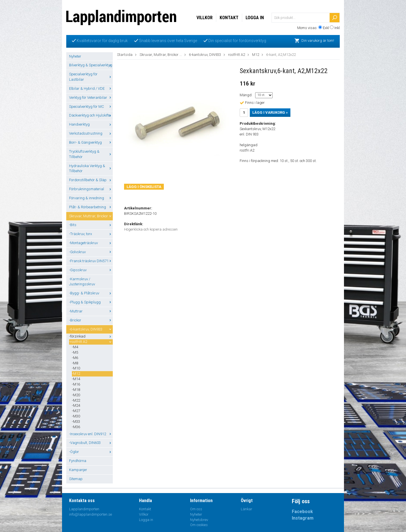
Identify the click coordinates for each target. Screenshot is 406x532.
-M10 (76, 368)
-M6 (75, 358)
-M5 (75, 352)
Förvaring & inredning (91, 198)
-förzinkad (91, 336)
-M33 (76, 422)
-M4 (75, 347)
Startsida (125, 55)
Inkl (337, 28)
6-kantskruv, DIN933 (205, 55)
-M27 (76, 411)
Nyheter (75, 56)
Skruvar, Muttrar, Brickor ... (91, 216)
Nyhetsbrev (199, 520)
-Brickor (91, 320)
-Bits (91, 225)
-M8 (75, 363)
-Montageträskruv (91, 243)
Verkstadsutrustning (91, 133)
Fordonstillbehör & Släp (91, 180)
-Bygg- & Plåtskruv (91, 293)
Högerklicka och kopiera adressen (151, 229)
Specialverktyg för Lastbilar (91, 77)
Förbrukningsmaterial (91, 189)
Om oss (196, 509)
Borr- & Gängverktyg (91, 142)
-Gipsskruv (91, 270)
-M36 (76, 427)
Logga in (255, 18)
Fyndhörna (78, 461)
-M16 (76, 384)
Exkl (326, 28)
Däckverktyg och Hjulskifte (91, 115)
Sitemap (76, 479)
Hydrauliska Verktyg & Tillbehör (91, 168)
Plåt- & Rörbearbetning (91, 207)
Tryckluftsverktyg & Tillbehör (91, 154)
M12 (256, 55)
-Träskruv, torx (91, 234)
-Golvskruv (91, 252)
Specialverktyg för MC (91, 107)
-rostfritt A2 (91, 342)
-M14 (76, 379)
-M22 (76, 400)
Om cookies (199, 525)
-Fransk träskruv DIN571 (91, 261)
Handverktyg (91, 124)
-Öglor (91, 452)
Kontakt (229, 18)
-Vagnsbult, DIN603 (91, 443)
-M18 (76, 390)
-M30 (76, 416)
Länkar (247, 509)
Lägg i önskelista (144, 187)
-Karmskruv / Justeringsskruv (82, 282)
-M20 (76, 395)
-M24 (76, 405)
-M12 (76, 374)
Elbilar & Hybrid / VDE (91, 88)
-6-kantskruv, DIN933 (91, 329)
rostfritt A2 (237, 55)
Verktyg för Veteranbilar (91, 98)
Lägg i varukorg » (270, 112)
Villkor (205, 18)
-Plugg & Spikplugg (91, 302)
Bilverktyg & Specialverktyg (91, 65)
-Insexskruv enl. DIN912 (91, 434)
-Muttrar (91, 311)
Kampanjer (78, 470)
